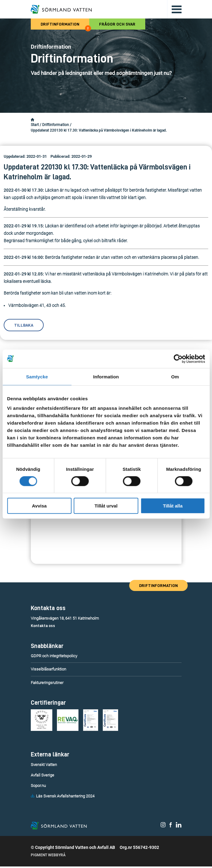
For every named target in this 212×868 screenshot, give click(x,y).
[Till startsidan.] (61, 9)
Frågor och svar (117, 24)
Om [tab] (175, 376)
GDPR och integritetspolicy (54, 656)
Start (35, 125)
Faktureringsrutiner (47, 683)
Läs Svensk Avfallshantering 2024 (65, 796)
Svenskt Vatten (44, 765)
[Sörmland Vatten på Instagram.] (163, 827)
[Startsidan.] (32, 120)
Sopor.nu (38, 786)
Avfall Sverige (42, 775)
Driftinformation (65, 26)
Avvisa (39, 506)
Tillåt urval (106, 506)
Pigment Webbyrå (48, 857)
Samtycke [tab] (37, 376)
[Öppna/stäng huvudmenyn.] (174, 9)
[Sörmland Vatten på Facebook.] (171, 827)
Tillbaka (24, 325)
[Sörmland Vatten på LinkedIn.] (179, 827)
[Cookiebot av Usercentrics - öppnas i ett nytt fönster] (178, 359)
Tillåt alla (173, 506)
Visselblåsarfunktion (48, 669)
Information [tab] (106, 376)
